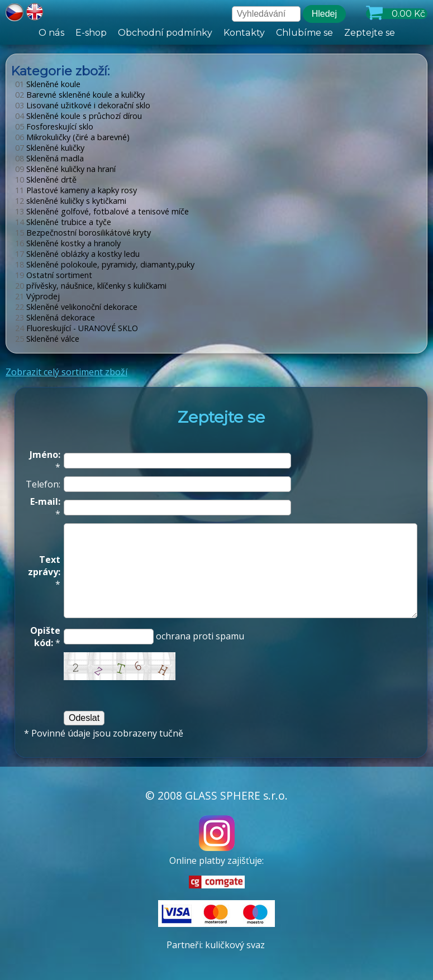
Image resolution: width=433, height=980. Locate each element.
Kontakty (244, 33)
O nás (52, 33)
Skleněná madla (49, 158)
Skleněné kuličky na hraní (65, 169)
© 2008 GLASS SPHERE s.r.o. (216, 795)
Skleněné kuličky (50, 148)
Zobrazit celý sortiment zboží (66, 372)
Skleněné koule (48, 84)
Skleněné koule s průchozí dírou (78, 116)
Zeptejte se (369, 33)
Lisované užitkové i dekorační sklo (83, 105)
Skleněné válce (47, 339)
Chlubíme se (304, 33)
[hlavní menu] (216, 33)
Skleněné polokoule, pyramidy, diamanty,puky (105, 264)
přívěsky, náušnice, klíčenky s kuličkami (91, 286)
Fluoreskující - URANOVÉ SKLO (77, 328)
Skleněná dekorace (55, 317)
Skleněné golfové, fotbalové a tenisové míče (102, 211)
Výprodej (37, 296)
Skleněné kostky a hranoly (68, 243)
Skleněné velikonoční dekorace (76, 307)
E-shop (91, 33)
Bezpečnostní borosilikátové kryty (83, 233)
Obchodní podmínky (165, 33)
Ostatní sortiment (54, 275)
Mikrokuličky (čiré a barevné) (72, 137)
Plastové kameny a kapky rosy (76, 190)
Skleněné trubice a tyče (63, 222)
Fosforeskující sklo (54, 126)
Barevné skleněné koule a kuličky (80, 95)
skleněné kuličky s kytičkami (71, 201)
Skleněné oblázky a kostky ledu (77, 254)
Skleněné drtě (46, 180)
